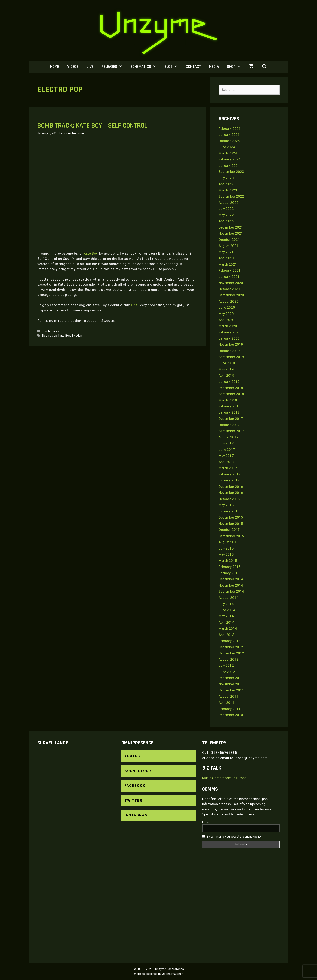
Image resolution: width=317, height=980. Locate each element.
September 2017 (231, 431)
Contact (193, 67)
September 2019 (231, 357)
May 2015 (226, 554)
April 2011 (226, 703)
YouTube (134, 756)
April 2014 (226, 622)
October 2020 (229, 289)
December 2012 (231, 647)
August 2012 (228, 659)
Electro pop (49, 336)
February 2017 (230, 474)
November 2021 (231, 233)
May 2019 (226, 369)
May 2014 (226, 616)
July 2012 (226, 665)
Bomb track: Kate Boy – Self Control (92, 125)
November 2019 (231, 344)
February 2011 (230, 709)
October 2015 (229, 530)
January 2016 (229, 511)
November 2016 (231, 493)
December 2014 (231, 579)
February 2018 (230, 406)
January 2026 (229, 135)
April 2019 (226, 375)
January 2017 (229, 480)
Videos (73, 67)
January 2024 (229, 166)
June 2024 (227, 147)
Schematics (145, 67)
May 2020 (226, 314)
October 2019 (229, 351)
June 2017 (227, 450)
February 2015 (230, 567)
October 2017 (229, 425)
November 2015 (231, 524)
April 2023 (226, 184)
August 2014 (228, 598)
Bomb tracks (50, 331)
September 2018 (231, 394)
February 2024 (230, 159)
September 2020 (231, 295)
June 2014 (227, 610)
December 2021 (231, 227)
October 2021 (229, 240)
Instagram (136, 815)
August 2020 (228, 301)
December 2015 (231, 517)
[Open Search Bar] (264, 67)
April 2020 (226, 320)
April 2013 (226, 635)
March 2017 (228, 468)
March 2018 (228, 400)
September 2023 (231, 172)
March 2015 (228, 561)
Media (214, 67)
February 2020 (230, 332)
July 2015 (226, 548)
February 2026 (230, 129)
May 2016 (226, 505)
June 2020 (227, 307)
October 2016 (229, 499)
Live (90, 67)
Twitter (133, 800)
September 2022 (231, 196)
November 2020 (231, 283)
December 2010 (231, 715)
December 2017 (231, 419)
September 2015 (231, 536)
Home (55, 67)
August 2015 (228, 542)
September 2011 (231, 690)
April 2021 (226, 258)
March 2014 (228, 628)
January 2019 (229, 382)
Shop (236, 67)
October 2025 (229, 141)
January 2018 (229, 412)
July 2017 (226, 443)
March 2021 (228, 264)
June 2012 (227, 672)
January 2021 (229, 277)
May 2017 (226, 456)
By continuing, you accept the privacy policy (232, 837)
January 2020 (229, 338)
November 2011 (231, 684)
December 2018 (231, 388)
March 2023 (228, 190)
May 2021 (226, 252)
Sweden (77, 336)
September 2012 (231, 653)
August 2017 (228, 437)
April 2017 (226, 462)
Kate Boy (91, 253)
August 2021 (228, 246)
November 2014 (231, 585)
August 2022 (228, 203)
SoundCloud (138, 771)
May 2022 (226, 215)
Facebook (135, 785)
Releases (114, 67)
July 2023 (226, 178)
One (134, 305)
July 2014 (226, 604)
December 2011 (231, 678)
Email (206, 822)
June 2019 (227, 363)
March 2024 (228, 153)
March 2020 (228, 326)
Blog (173, 67)
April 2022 (226, 221)
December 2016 (231, 487)
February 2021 (230, 270)
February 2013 (230, 641)
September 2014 (231, 591)
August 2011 (228, 696)
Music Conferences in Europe (224, 778)
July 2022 (226, 209)
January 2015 (229, 573)
